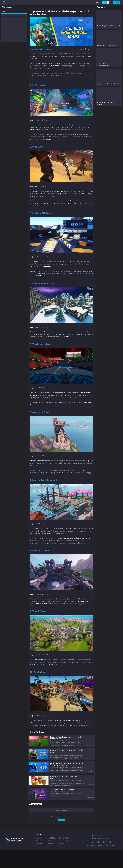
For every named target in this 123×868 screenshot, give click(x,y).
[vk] (92, 58)
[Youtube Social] (98, 861)
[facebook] (86, 58)
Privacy (108, 864)
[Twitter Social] (93, 861)
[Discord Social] (104, 861)
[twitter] (89, 58)
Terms (114, 864)
